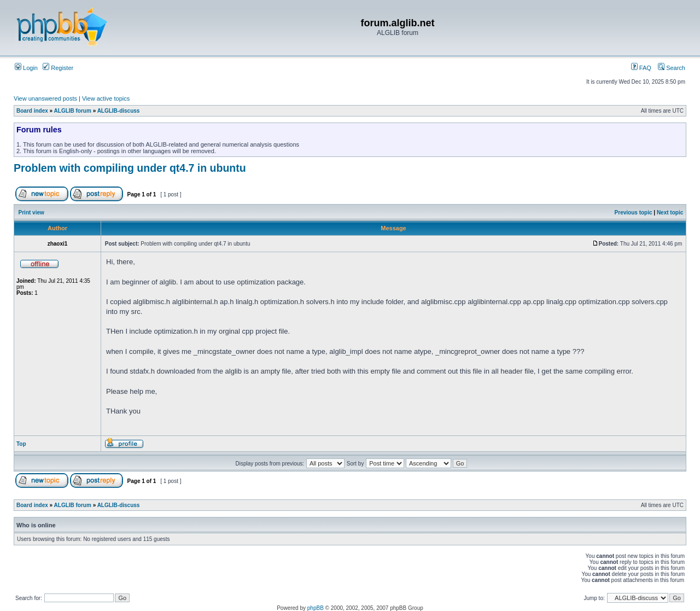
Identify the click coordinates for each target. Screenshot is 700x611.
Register (58, 68)
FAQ (641, 68)
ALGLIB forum (73, 111)
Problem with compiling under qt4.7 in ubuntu (130, 168)
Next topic (670, 213)
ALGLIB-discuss (119, 111)
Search (672, 68)
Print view (31, 213)
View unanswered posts (45, 98)
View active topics (106, 98)
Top (21, 444)
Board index (32, 111)
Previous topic (634, 213)
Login (26, 68)
